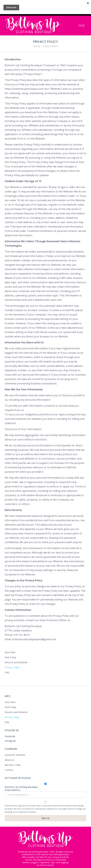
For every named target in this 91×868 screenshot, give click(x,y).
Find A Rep (10, 657)
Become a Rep (13, 765)
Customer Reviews (15, 755)
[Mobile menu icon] (82, 26)
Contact (9, 770)
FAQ (7, 672)
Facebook (10, 736)
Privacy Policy (12, 667)
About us (10, 760)
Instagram (10, 741)
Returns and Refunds (16, 662)
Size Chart (10, 652)
